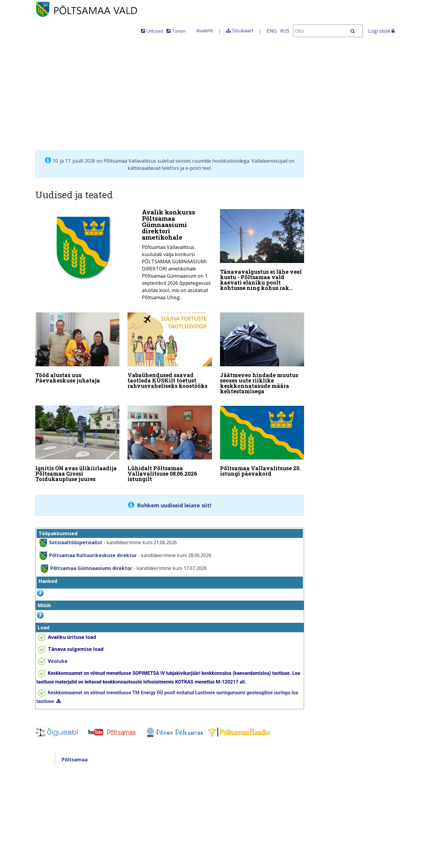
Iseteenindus (303, 52)
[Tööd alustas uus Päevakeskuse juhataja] (78, 348)
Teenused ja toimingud (175, 52)
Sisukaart (243, 31)
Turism (179, 31)
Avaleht (205, 31)
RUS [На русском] (285, 31)
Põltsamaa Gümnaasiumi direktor (84, 564)
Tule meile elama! (248, 52)
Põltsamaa (75, 756)
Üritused (155, 31)
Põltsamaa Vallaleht (358, 52)
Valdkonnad (110, 52)
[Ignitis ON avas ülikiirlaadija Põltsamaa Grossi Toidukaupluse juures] (78, 442)
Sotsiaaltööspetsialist (76, 539)
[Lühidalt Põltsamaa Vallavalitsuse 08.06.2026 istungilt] (170, 442)
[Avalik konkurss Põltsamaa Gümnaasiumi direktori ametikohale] (124, 257)
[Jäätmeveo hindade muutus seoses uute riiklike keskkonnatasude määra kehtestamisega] (262, 353)
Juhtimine (64, 52)
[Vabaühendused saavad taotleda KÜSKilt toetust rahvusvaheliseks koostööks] (170, 351)
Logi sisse (381, 31)
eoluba (58, 657)
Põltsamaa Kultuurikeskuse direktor (87, 551)
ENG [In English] (272, 31)
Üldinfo (24, 52)
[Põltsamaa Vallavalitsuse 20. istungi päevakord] (262, 440)
